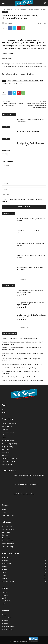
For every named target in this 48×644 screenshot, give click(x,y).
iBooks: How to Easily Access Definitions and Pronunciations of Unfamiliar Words (36, 106)
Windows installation (8, 627)
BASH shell (5, 449)
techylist (4, 338)
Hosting (4, 592)
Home (4, 9)
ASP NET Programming (9, 444)
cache (21, 81)
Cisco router (6, 535)
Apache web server (8, 441)
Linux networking (7, 547)
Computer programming (10, 423)
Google (4, 598)
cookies (31, 81)
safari (10, 83)
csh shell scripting (7, 464)
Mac (3, 409)
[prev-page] (3, 155)
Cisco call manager (8, 529)
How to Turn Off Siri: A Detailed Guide (28, 131)
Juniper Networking (8, 544)
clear (25, 81)
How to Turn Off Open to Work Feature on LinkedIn (28, 475)
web (21, 83)
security (16, 83)
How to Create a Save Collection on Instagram (23, 338)
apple (9, 81)
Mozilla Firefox (7, 601)
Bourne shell (6, 452)
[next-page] (6, 155)
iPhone (4, 412)
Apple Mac (10, 9)
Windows (5, 615)
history (37, 81)
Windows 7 (5, 621)
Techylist (5, 342)
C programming (7, 426)
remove (5, 83)
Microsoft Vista (7, 618)
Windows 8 (5, 624)
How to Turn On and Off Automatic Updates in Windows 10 (24, 364)
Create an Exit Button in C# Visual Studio (26, 485)
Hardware (5, 429)
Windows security (7, 630)
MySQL (4, 509)
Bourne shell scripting (9, 461)
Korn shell (5, 455)
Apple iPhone (6, 127)
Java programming (8, 432)
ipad (42, 81)
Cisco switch (6, 538)
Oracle (4, 512)
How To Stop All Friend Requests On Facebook (21, 377)
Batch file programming (9, 458)
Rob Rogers (9, 23)
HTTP (4, 438)
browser (15, 81)
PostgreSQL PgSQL (8, 515)
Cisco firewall (6, 532)
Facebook (5, 595)
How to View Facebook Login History (25, 368)
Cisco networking (7, 541)
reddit (4, 604)
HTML (4, 435)
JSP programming (7, 447)
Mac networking (7, 526)
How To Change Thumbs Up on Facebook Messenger (27, 380)
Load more (24, 280)
